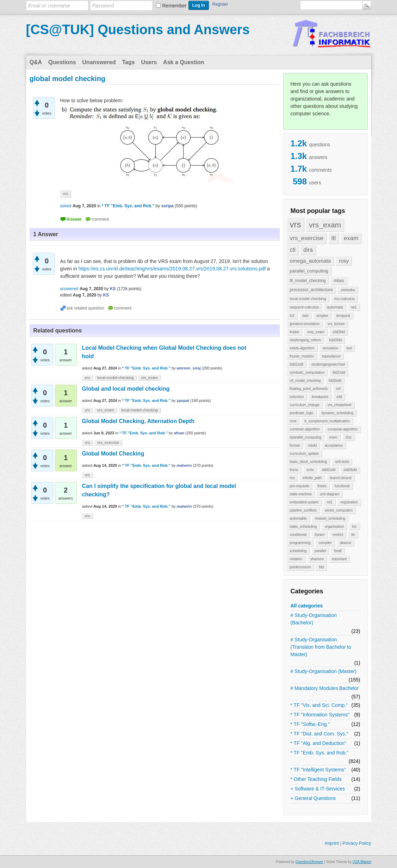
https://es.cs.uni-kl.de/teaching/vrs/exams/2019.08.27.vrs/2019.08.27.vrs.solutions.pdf (172, 269)
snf (338, 389)
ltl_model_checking (308, 281)
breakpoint (320, 397)
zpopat (183, 401)
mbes (339, 281)
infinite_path (312, 478)
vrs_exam (325, 225)
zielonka (348, 290)
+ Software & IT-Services (318, 789)
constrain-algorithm (305, 429)
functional (342, 486)
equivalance (331, 356)
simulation (330, 348)
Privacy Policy (357, 843)
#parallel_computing (306, 437)
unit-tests (342, 462)
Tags (128, 62)
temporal (343, 316)
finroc (294, 470)
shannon (317, 559)
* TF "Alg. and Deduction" (318, 743)
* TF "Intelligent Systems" (318, 770)
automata (335, 307)
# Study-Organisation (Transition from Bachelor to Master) (321, 647)
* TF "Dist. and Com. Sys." (320, 734)
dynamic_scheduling (338, 413)
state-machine (301, 494)
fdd (321, 567)
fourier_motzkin (302, 356)
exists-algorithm (302, 348)
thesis (322, 486)
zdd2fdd (339, 332)
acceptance (334, 445)
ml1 (330, 502)
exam (351, 238)
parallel (320, 551)
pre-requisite (300, 486)
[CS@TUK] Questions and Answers (138, 30)
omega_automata (311, 261)
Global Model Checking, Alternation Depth (138, 421)
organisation (334, 527)
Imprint (332, 843)
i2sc (349, 437)
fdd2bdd (335, 381)
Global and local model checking (126, 389)
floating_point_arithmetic (309, 389)
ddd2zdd (329, 470)
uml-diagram (330, 494)
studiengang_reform (306, 340)
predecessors (300, 567)
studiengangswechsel (328, 364)
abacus (346, 543)
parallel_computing (309, 271)
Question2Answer (309, 862)
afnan (179, 433)
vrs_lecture (336, 324)
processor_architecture (311, 290)
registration (349, 502)
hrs (292, 478)
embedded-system (304, 502)
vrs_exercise (307, 238)
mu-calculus (345, 299)
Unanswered (99, 62)
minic (333, 437)
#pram (320, 535)
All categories (307, 606)
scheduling (298, 551)
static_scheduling (303, 527)
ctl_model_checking (305, 381)
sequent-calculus (305, 307)
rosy (344, 261)
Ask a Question (184, 62)
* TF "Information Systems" (320, 715)
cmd (293, 421)
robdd (312, 445)
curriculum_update (304, 454)
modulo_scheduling (330, 518)
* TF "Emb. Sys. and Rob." (320, 753)
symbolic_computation (307, 372)
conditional (298, 535)
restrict (338, 535)
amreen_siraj (189, 368)
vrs (296, 224)
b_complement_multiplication (327, 421)
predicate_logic (302, 413)
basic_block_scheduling (309, 462)
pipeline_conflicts (303, 510)
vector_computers (338, 510)
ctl (293, 250)
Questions (62, 62)
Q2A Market (362, 862)
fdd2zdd (339, 372)
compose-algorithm (343, 429)
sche (310, 470)
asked (66, 206)
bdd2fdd (335, 340)
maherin (184, 465)
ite (353, 535)
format (295, 445)
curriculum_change (305, 405)
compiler (325, 543)
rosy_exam (316, 332)
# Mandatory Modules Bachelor (325, 688)
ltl (334, 238)
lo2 (292, 316)
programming (300, 543)
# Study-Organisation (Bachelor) (314, 619)
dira (308, 250)
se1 (354, 307)
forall (338, 551)
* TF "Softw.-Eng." (310, 724)
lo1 (354, 527)
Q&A (36, 62)
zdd (339, 397)
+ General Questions (313, 798)
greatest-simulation (305, 324)
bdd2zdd (297, 364)
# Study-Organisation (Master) (324, 671)
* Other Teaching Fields (316, 779)
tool (349, 348)
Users (149, 62)
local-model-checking (308, 299)
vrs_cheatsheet (340, 405)
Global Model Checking (113, 454)
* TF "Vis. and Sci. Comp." (319, 705)
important (339, 559)
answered (69, 289)
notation (296, 559)
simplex (322, 316)
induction (297, 397)
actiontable (298, 518)
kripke (295, 332)
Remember (175, 6)
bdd (306, 316)
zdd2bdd (350, 470)
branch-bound (341, 478)
